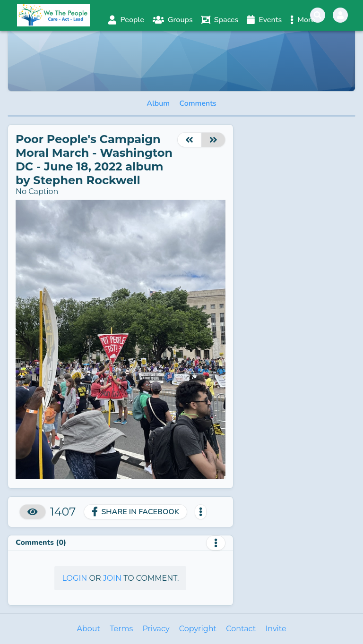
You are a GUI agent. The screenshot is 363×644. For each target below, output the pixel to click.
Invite (276, 629)
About (88, 629)
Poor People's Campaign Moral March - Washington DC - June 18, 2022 (94, 153)
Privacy (156, 629)
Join (112, 578)
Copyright (198, 629)
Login (74, 578)
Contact (241, 629)
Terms (121, 629)
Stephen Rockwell (86, 180)
